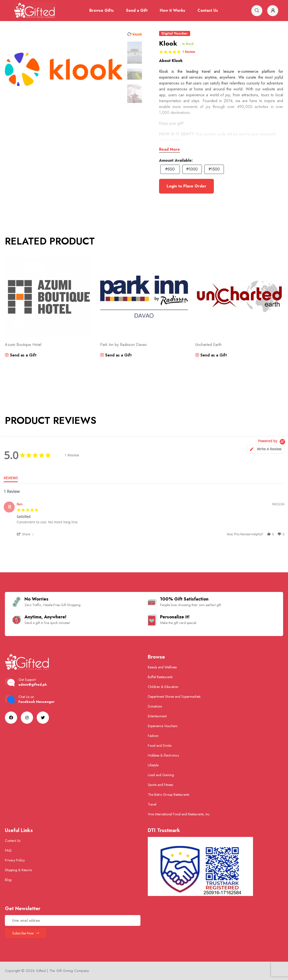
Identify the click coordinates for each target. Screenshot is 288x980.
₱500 (170, 169)
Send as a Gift (21, 355)
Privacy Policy (15, 860)
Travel (152, 804)
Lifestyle (153, 765)
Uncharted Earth (208, 345)
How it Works (173, 10)
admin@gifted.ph (33, 685)
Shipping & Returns (18, 870)
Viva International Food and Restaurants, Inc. (179, 814)
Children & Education (163, 687)
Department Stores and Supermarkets (174, 697)
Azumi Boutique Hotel (23, 345)
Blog (8, 880)
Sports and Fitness (160, 785)
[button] (25, 534)
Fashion (153, 736)
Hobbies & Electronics (163, 755)
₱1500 (214, 169)
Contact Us (208, 10)
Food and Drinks (160, 746)
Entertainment (157, 716)
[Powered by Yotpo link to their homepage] (272, 442)
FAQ (8, 850)
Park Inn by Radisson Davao (123, 345)
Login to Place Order (186, 186)
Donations (155, 706)
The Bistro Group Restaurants (168, 795)
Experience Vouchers (163, 726)
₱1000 (192, 169)
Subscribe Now (26, 933)
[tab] (266, 449)
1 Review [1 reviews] (189, 52)
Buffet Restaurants (160, 677)
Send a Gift (137, 10)
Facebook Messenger (36, 702)
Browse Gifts (102, 10)
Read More (169, 149)
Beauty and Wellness (162, 667)
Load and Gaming (161, 775)
